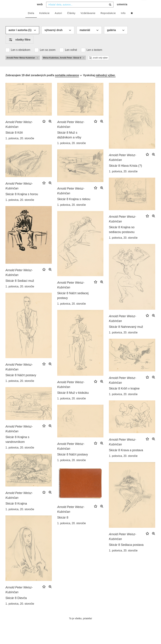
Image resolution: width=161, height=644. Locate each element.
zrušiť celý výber (98, 65)
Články (71, 20)
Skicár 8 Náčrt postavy (21, 382)
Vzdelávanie (88, 20)
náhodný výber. (106, 82)
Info (123, 20)
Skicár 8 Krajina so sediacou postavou (122, 236)
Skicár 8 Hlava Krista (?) (125, 173)
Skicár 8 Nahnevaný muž (126, 334)
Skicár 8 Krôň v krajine (124, 395)
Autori (59, 20)
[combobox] (80, 11)
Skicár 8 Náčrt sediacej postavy (73, 302)
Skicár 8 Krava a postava (126, 457)
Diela (31, 20)
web (40, 11)
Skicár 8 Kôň (14, 139)
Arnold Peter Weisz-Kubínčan (19, 131)
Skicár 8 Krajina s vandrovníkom (17, 446)
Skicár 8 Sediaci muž (20, 288)
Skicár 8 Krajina (16, 510)
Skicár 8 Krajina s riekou (74, 206)
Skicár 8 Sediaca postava (126, 552)
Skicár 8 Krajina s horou (22, 201)
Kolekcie (45, 20)
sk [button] (144, 5)
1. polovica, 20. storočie (20, 145)
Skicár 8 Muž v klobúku (73, 400)
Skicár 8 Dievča (16, 605)
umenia (122, 11)
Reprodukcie (108, 20)
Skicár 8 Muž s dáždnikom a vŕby (69, 142)
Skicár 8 (63, 524)
